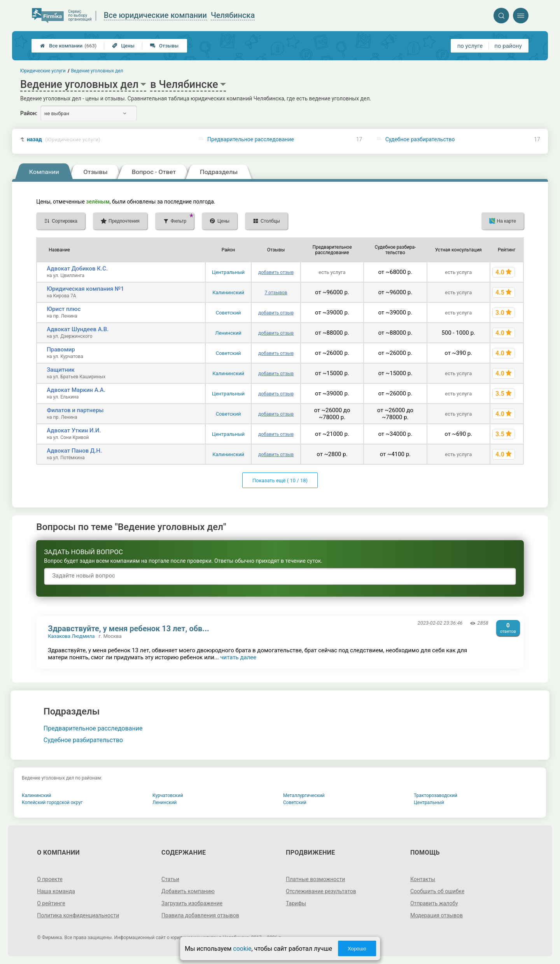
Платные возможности (315, 879)
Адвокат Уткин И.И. (74, 430)
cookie (242, 949)
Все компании (68, 46)
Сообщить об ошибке (437, 891)
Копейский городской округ (52, 802)
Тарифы (296, 903)
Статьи (170, 879)
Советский (228, 313)
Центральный (228, 272)
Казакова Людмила (71, 636)
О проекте (50, 879)
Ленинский (228, 333)
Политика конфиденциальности (78, 915)
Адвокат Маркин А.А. (76, 390)
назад (64, 140)
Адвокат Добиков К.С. (77, 269)
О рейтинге (51, 903)
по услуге (470, 46)
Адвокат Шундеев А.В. (78, 329)
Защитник (61, 370)
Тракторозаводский (436, 795)
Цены (123, 46)
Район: (29, 113)
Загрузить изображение (192, 903)
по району (508, 46)
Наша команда (56, 891)
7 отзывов (276, 293)
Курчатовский (168, 795)
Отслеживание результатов (321, 891)
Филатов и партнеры (75, 410)
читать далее (238, 657)
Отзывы (164, 46)
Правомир (61, 349)
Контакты (423, 879)
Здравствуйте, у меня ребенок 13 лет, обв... (129, 629)
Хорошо (357, 949)
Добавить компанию (188, 891)
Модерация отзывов (437, 915)
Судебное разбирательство (420, 139)
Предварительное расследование (251, 139)
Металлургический (304, 795)
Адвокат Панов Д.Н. (74, 451)
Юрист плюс (64, 309)
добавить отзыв (276, 272)
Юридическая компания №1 (85, 289)
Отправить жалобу (434, 903)
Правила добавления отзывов (200, 915)
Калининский (228, 292)
